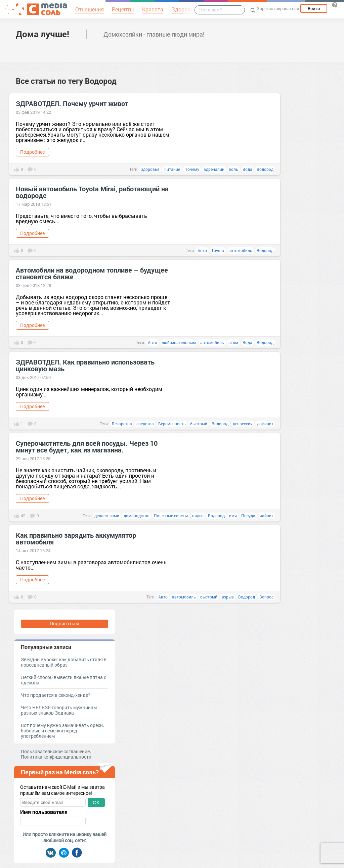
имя (233, 516)
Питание (172, 169)
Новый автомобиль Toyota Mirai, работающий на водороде (92, 192)
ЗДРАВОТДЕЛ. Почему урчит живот (72, 103)
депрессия (243, 424)
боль (233, 169)
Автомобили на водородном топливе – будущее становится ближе (92, 273)
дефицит (265, 424)
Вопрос (266, 597)
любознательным (179, 342)
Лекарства (122, 424)
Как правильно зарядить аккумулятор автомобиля (76, 538)
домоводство (137, 516)
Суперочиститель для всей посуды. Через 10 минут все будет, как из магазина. (87, 446)
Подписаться (64, 623)
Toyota (218, 250)
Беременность (172, 424)
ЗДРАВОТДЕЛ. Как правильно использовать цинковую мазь (85, 365)
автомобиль (240, 250)
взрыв (228, 597)
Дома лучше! (42, 34)
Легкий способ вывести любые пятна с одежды (63, 680)
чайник (267, 516)
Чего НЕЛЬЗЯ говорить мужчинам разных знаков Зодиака (59, 710)
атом (233, 342)
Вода (247, 169)
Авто (202, 250)
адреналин (214, 169)
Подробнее (32, 152)
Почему (192, 169)
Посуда (248, 516)
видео (198, 516)
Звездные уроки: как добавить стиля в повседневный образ (64, 662)
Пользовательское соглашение (55, 751)
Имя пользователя (44, 812)
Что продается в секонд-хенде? (56, 695)
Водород (265, 169)
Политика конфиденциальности (56, 757)
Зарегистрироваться (278, 8)
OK (96, 803)
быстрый (199, 424)
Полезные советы (171, 516)
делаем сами (107, 516)
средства (145, 424)
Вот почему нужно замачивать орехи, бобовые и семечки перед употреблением (62, 731)
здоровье (150, 169)
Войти (314, 8)
